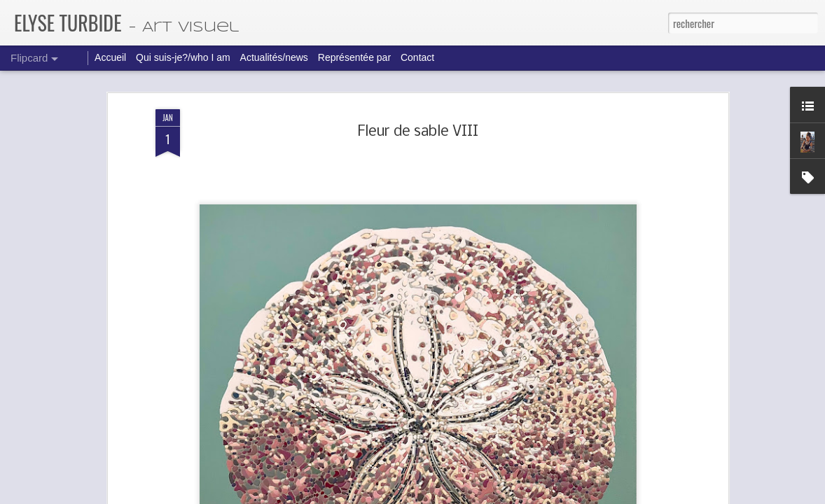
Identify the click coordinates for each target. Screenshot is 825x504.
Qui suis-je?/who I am (183, 57)
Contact (417, 57)
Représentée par (354, 57)
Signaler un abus (523, 495)
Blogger (486, 495)
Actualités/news (274, 57)
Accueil (110, 57)
